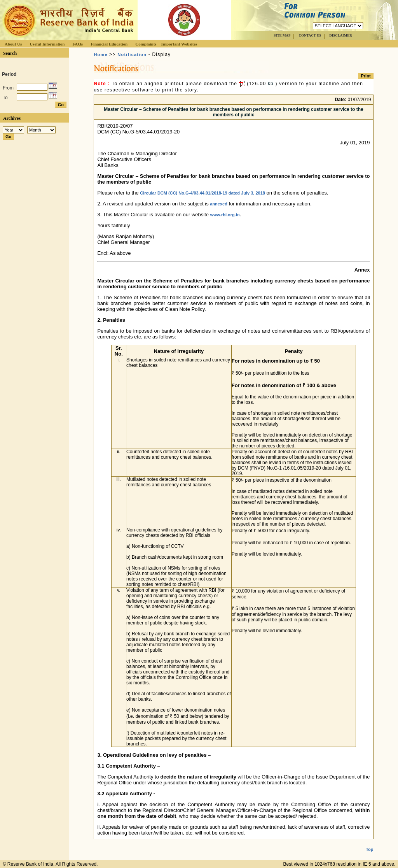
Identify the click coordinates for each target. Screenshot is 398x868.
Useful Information (47, 44)
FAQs (78, 44)
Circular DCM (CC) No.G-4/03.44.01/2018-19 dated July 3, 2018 (202, 193)
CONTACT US (310, 35)
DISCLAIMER (341, 35)
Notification (132, 54)
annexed (219, 204)
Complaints (146, 44)
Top (369, 843)
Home (100, 54)
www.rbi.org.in (225, 215)
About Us (13, 44)
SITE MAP (282, 35)
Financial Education (109, 44)
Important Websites (179, 44)
